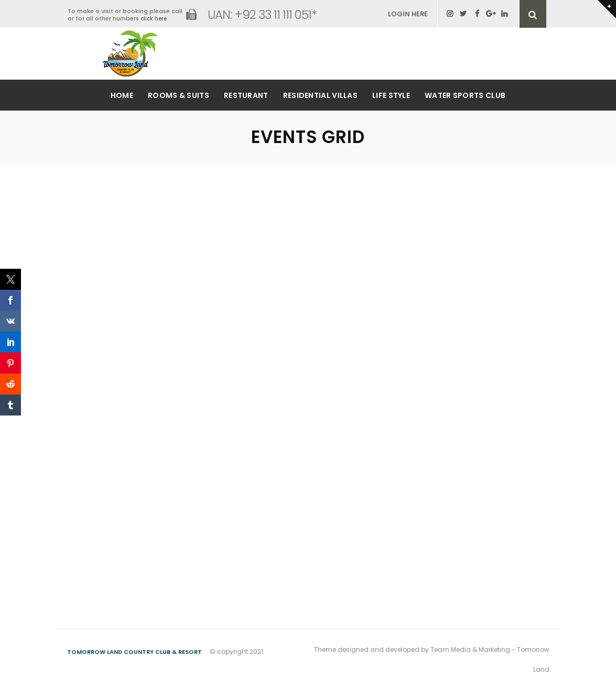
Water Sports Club (465, 95)
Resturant (246, 95)
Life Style (391, 95)
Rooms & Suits (179, 95)
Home (122, 95)
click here (154, 19)
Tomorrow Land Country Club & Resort (134, 652)
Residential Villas (320, 95)
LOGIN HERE (408, 14)
